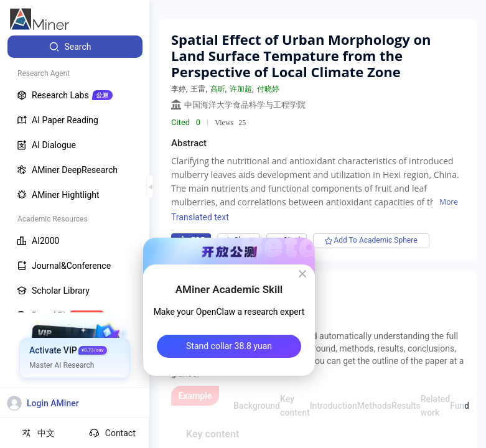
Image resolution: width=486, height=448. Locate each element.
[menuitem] (75, 47)
